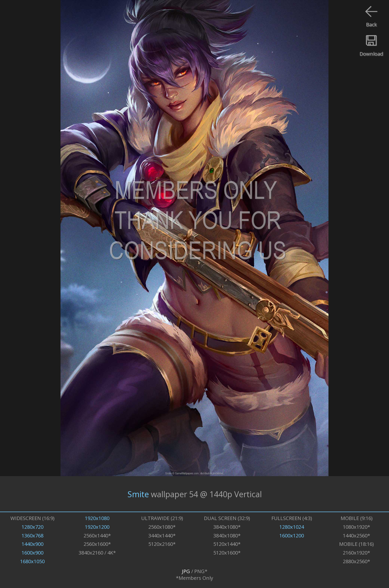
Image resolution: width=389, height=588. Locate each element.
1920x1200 (97, 527)
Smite (138, 494)
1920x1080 (97, 518)
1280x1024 (292, 527)
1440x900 (32, 544)
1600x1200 (292, 536)
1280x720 (32, 527)
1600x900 (32, 553)
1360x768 (32, 536)
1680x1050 (32, 561)
